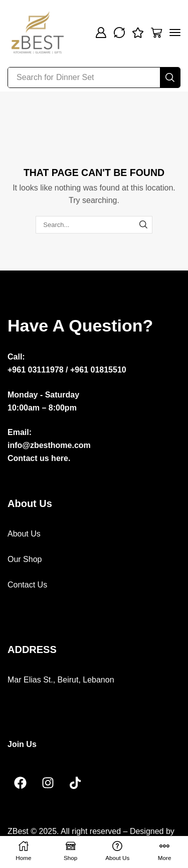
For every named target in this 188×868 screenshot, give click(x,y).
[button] (101, 32)
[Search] (170, 77)
